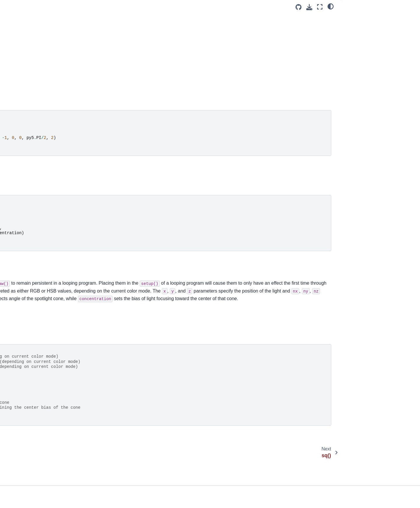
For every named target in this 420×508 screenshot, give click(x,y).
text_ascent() (21, 178)
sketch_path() (21, 11)
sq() (12, 66)
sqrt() (14, 76)
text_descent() (22, 187)
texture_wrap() (22, 261)
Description (356, 26)
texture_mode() (23, 252)
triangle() (17, 298)
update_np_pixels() (27, 307)
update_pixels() (23, 317)
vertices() (17, 335)
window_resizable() (27, 373)
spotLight (177, 335)
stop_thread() (21, 103)
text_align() (19, 168)
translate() (18, 289)
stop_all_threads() (26, 94)
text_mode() (20, 215)
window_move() (23, 354)
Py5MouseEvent (23, 484)
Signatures (356, 34)
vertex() (16, 326)
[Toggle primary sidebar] (103, 7)
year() (14, 419)
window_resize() (24, 382)
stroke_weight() (23, 141)
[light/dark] (331, 6)
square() (17, 85)
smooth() (17, 20)
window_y (18, 410)
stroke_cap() (20, 122)
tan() (13, 150)
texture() (17, 243)
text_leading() (21, 206)
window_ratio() (22, 363)
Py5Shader (18, 456)
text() (14, 159)
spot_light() (20, 57)
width (14, 345)
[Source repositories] (299, 7)
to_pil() (15, 280)
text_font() (18, 196)
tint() (13, 270)
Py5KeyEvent (20, 493)
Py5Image (17, 437)
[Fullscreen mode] (320, 7)
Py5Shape (17, 447)
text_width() (20, 233)
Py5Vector (17, 502)
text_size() (18, 224)
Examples (355, 18)
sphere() (17, 39)
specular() (18, 29)
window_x (18, 400)
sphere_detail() (23, 48)
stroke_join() (20, 131)
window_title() (22, 391)
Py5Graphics (20, 428)
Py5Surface (18, 465)
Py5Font (15, 474)
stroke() (16, 113)
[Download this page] (309, 7)
